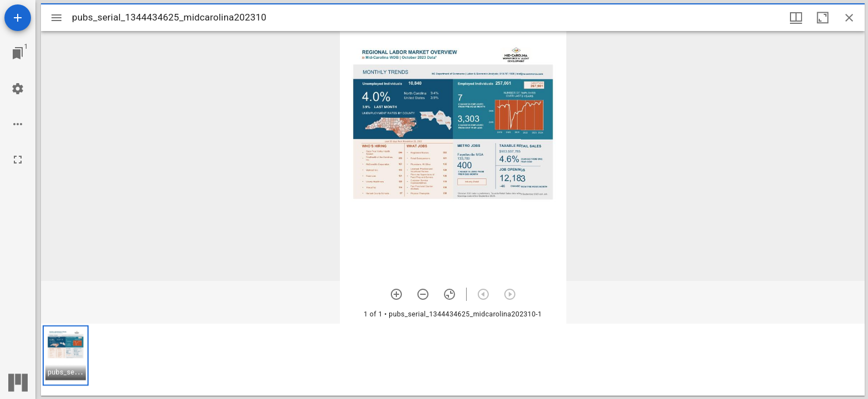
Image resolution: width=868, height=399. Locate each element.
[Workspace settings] (18, 89)
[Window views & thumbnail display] (796, 18)
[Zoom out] (423, 294)
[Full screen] (18, 160)
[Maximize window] (823, 18)
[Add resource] (18, 18)
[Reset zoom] (449, 294)
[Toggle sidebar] (56, 18)
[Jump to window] (18, 53)
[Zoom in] (396, 294)
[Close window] (849, 18)
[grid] (453, 360)
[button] (66, 355)
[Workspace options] (18, 124)
